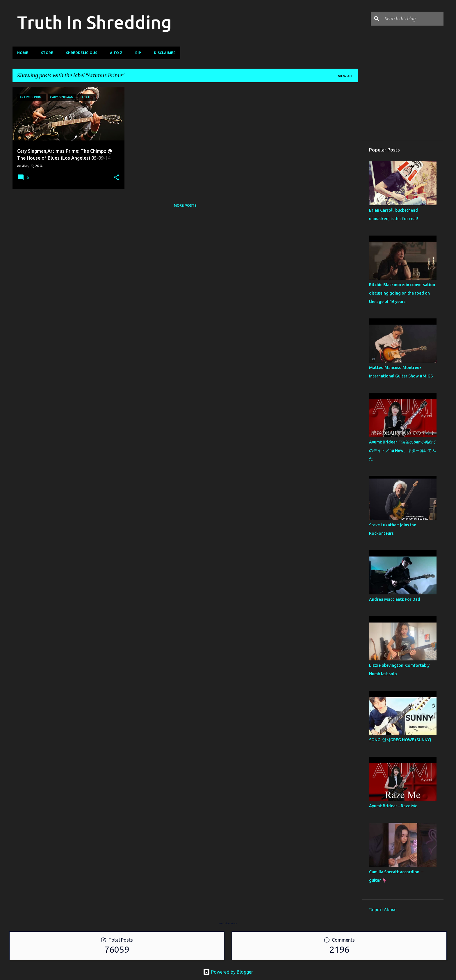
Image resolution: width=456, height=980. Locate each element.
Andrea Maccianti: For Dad (395, 599)
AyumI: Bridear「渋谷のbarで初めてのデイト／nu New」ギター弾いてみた (403, 450)
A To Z (116, 53)
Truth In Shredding (94, 22)
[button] (116, 178)
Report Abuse (383, 910)
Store (47, 53)
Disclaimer (165, 53)
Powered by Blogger (228, 972)
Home (23, 53)
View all (345, 76)
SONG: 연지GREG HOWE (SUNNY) (400, 740)
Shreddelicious (82, 53)
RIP (138, 53)
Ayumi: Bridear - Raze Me (393, 806)
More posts (185, 205)
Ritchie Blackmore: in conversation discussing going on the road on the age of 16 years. (402, 293)
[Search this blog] (413, 19)
